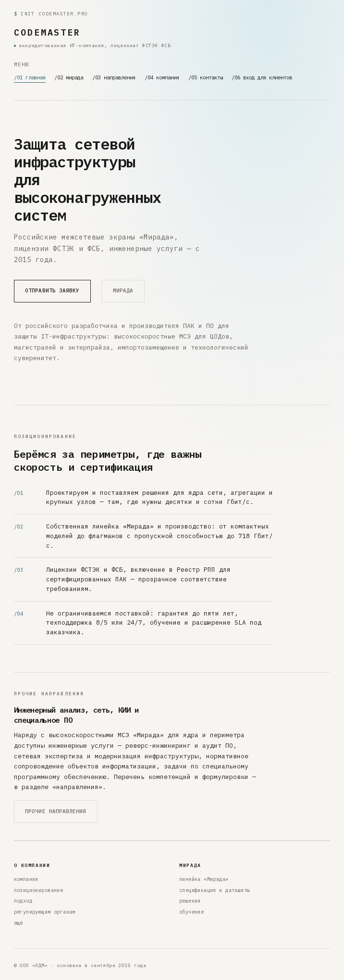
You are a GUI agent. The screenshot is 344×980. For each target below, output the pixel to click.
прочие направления (55, 811)
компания (26, 879)
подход (23, 901)
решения (190, 901)
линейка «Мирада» (204, 879)
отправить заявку (52, 290)
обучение (191, 912)
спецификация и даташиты (215, 890)
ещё (18, 923)
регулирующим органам (45, 912)
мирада (123, 290)
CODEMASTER (47, 32)
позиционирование (39, 890)
